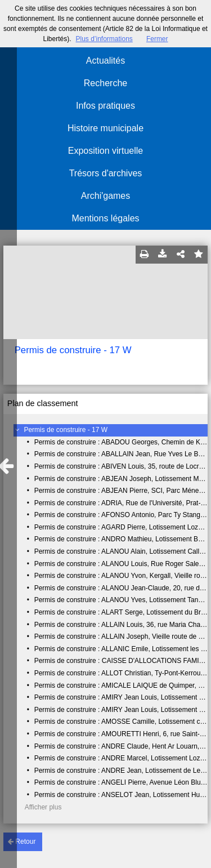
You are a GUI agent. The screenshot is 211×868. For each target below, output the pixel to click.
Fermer (157, 39)
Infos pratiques (105, 106)
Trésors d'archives (106, 173)
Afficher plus (43, 807)
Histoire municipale (105, 128)
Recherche (105, 83)
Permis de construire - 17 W (66, 430)
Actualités (105, 61)
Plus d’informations (104, 39)
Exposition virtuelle (105, 151)
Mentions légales (105, 218)
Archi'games (106, 196)
